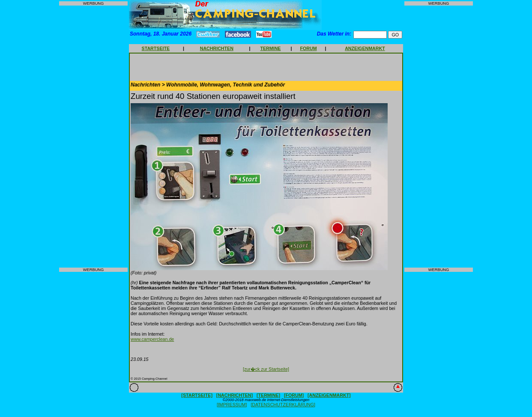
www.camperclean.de (152, 339)
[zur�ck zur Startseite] (266, 369)
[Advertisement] (93, 137)
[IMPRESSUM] (232, 405)
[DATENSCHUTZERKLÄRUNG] (283, 405)
